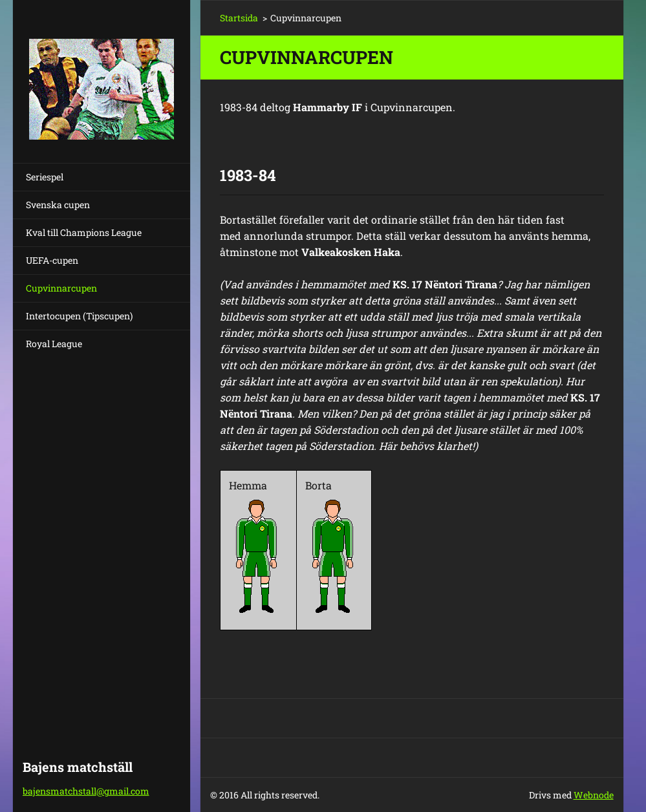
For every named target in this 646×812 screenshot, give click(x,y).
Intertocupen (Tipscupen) (79, 316)
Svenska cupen (58, 205)
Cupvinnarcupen (61, 288)
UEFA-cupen (52, 260)
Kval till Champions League (84, 232)
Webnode (594, 795)
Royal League (54, 344)
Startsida (239, 18)
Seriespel (45, 177)
